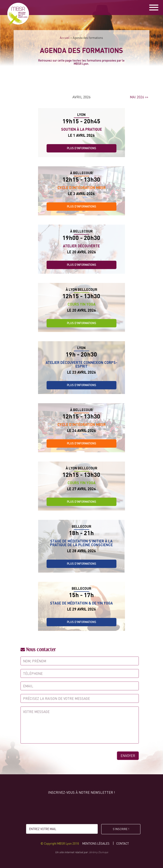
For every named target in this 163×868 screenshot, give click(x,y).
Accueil (65, 38)
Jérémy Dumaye (98, 852)
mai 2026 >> (139, 97)
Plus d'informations (81, 148)
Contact (123, 843)
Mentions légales (96, 843)
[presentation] (81, 810)
